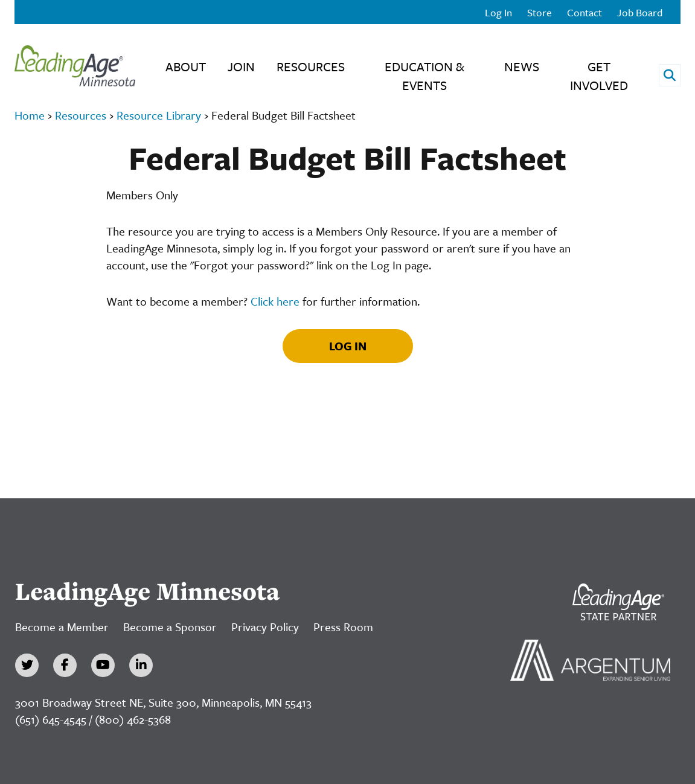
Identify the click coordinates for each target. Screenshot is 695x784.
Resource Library (159, 115)
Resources (311, 66)
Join (241, 66)
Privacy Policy (265, 627)
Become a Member (62, 627)
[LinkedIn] (141, 665)
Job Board (640, 12)
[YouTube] (103, 665)
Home (30, 115)
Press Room (343, 627)
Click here (275, 301)
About (186, 66)
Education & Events (424, 76)
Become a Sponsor (170, 627)
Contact (585, 12)
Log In (498, 12)
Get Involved (599, 76)
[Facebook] (65, 665)
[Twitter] (27, 665)
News (522, 66)
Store (540, 12)
